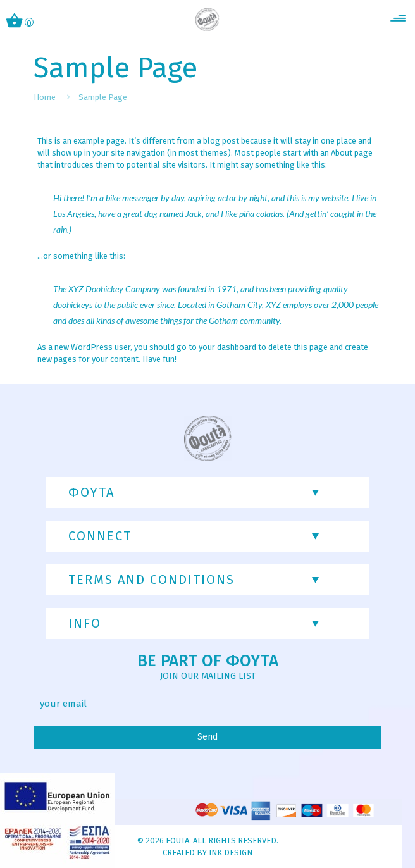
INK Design (231, 852)
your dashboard (227, 347)
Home (45, 97)
